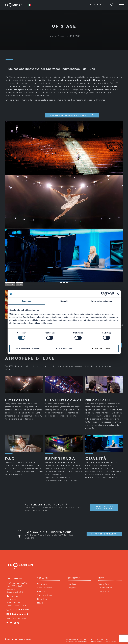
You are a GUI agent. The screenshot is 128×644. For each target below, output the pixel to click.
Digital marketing (18, 639)
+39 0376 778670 (19, 610)
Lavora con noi (106, 588)
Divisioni (41, 591)
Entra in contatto (104, 534)
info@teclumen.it (19, 614)
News (40, 603)
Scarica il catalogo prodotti (72, 115)
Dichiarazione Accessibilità (76, 639)
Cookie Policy (110, 642)
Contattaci (98, 5)
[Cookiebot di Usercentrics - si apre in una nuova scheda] (103, 294)
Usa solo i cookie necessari (27, 348)
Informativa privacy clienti (100, 639)
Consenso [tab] (26, 301)
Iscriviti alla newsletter (104, 507)
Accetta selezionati (64, 348)
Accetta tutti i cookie (101, 348)
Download (42, 599)
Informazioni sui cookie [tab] (102, 301)
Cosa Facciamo (45, 588)
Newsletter (104, 591)
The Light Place (45, 595)
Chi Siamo (42, 584)
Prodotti (72, 584)
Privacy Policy (96, 642)
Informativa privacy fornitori (77, 642)
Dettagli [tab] (64, 301)
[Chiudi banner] (118, 294)
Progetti (72, 588)
